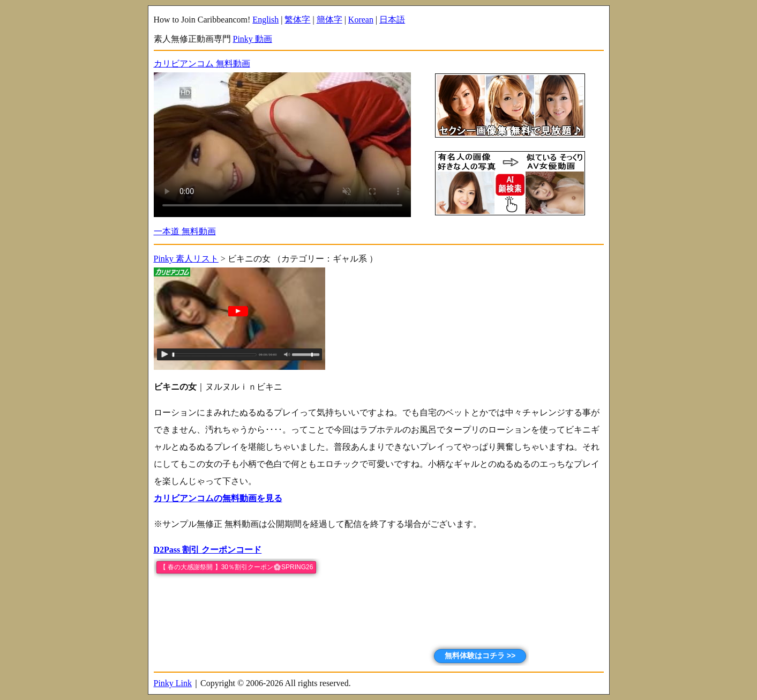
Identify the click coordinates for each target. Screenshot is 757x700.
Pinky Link (173, 683)
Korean (361, 20)
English (265, 20)
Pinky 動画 (253, 39)
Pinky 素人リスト (186, 259)
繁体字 (297, 20)
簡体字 (329, 20)
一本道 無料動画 (185, 231)
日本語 (392, 20)
